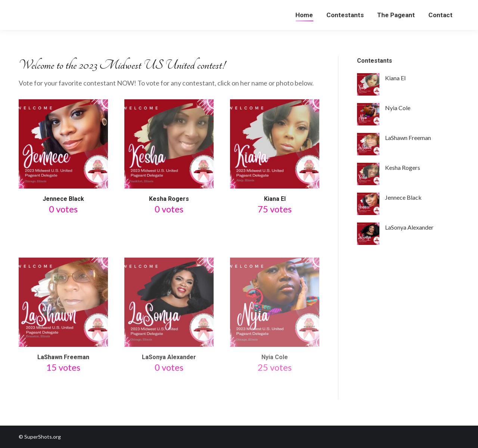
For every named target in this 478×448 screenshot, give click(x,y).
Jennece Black (63, 199)
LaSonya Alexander (169, 357)
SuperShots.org (43, 437)
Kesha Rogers (169, 199)
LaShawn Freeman (63, 357)
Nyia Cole (275, 357)
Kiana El (275, 199)
